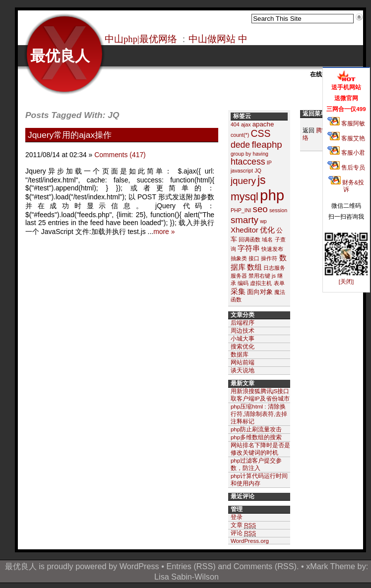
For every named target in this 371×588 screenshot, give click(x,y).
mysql (245, 197)
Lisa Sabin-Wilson (186, 577)
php (272, 195)
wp (263, 221)
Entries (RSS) (191, 566)
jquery (243, 181)
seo (260, 209)
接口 (254, 258)
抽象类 (239, 258)
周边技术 (243, 330)
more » (164, 232)
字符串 (249, 248)
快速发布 (272, 249)
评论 (243, 533)
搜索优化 (243, 346)
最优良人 (60, 56)
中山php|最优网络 (141, 39)
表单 (279, 283)
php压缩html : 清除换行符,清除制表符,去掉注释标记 (259, 414)
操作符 (269, 258)
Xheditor (245, 230)
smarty (245, 220)
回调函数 (249, 239)
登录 (237, 517)
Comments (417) (120, 155)
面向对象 (260, 292)
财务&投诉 (346, 186)
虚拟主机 (261, 283)
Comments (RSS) (265, 566)
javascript (242, 171)
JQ (258, 171)
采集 (238, 291)
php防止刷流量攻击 (256, 429)
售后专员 (346, 167)
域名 (267, 239)
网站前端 (243, 362)
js (262, 180)
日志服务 (274, 268)
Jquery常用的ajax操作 (70, 135)
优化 (267, 230)
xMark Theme (331, 566)
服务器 (239, 276)
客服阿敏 (346, 123)
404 (235, 124)
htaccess (248, 162)
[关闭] (346, 281)
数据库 (240, 354)
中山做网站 (212, 39)
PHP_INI (241, 210)
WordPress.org (250, 541)
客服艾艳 (346, 138)
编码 (243, 283)
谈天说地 (243, 370)
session (278, 210)
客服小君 (346, 152)
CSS (260, 133)
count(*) (240, 135)
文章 (243, 525)
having (261, 154)
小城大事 (243, 338)
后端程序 (243, 323)
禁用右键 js (262, 276)
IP (269, 163)
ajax (246, 124)
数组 (254, 267)
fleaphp (267, 145)
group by (241, 154)
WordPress (139, 566)
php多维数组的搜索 (256, 437)
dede (240, 145)
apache (263, 124)
